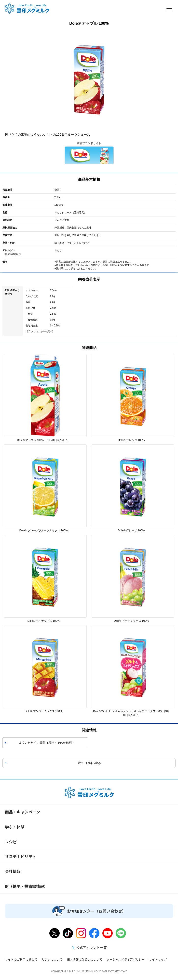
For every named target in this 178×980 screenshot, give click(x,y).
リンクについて (52, 959)
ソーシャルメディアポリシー (126, 959)
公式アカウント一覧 (89, 947)
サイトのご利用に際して (21, 959)
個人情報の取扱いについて (84, 959)
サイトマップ (158, 959)
